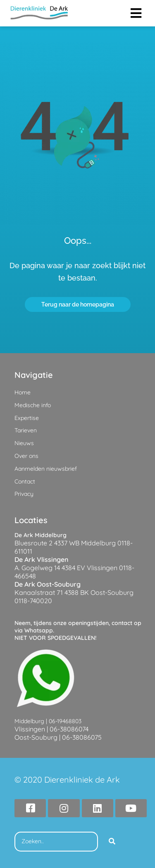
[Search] (112, 842)
